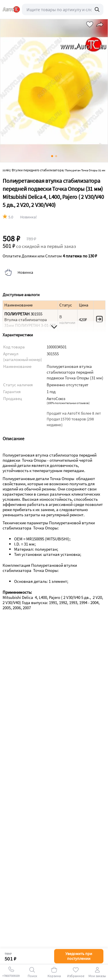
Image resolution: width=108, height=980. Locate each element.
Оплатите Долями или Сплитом (50, 256)
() (68, 403)
